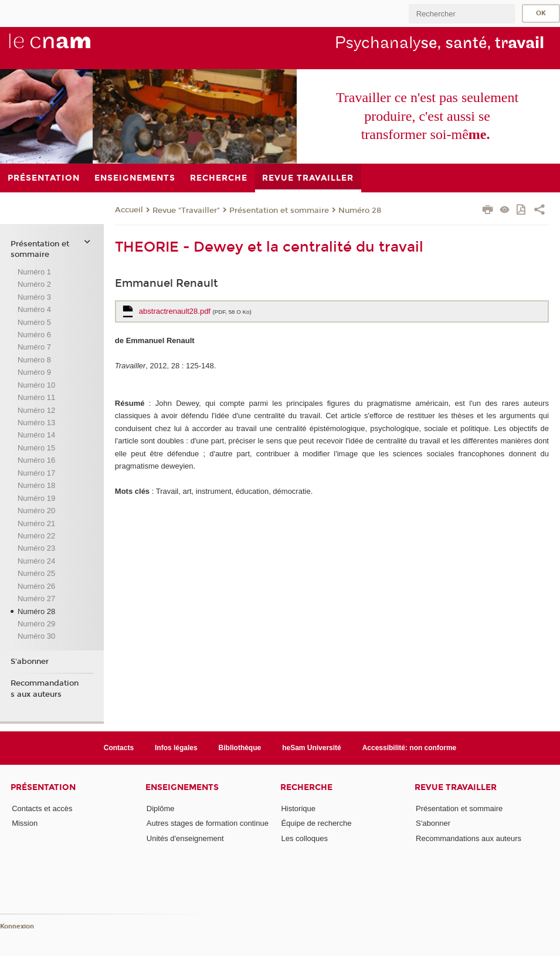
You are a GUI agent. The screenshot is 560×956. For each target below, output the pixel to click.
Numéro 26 (36, 586)
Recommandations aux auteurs (45, 689)
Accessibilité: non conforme (410, 748)
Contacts (119, 748)
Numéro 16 (36, 460)
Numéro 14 (36, 435)
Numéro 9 (34, 372)
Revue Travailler (456, 787)
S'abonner (30, 662)
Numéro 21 (36, 523)
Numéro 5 (34, 322)
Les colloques (304, 838)
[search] (461, 14)
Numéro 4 (34, 309)
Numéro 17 (36, 473)
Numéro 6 (34, 335)
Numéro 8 (34, 360)
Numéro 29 (36, 624)
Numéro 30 (36, 636)
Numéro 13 (36, 423)
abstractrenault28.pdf (195, 311)
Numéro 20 (36, 511)
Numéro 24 (36, 561)
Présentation (43, 787)
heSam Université (312, 748)
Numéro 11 (36, 397)
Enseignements (182, 787)
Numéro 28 (360, 211)
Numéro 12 (36, 410)
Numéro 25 (36, 573)
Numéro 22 (36, 536)
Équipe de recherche (316, 823)
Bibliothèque (240, 748)
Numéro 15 (36, 448)
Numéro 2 (34, 284)
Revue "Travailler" (186, 211)
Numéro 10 (36, 385)
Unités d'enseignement (185, 838)
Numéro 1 (34, 272)
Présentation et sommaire (279, 211)
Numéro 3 (34, 297)
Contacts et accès (42, 808)
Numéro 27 (36, 599)
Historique (298, 808)
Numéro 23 (36, 548)
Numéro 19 (36, 498)
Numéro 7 (34, 347)
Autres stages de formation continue (208, 823)
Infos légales (176, 748)
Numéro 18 (36, 485)
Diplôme (161, 808)
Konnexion (17, 926)
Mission (25, 823)
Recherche (306, 787)
